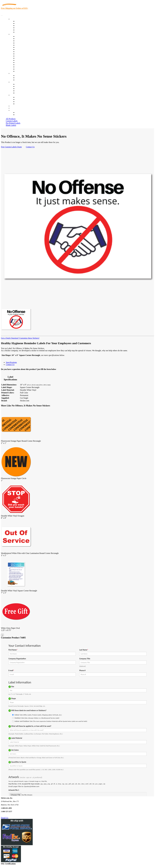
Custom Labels (12, 121)
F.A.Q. (18, 93)
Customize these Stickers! (29, 338)
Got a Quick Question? (10, 338)
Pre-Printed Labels (13, 123)
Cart (12, 110)
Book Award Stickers (24, 71)
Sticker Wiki (20, 89)
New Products (21, 28)
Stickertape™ (21, 60)
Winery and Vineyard (24, 43)
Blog (17, 86)
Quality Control (22, 39)
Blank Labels (11, 125)
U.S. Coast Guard (22, 65)
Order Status (20, 99)
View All (19, 36)
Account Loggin (22, 112)
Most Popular (21, 30)
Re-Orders (15, 106)
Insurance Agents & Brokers (27, 41)
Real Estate (20, 62)
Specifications (11, 362)
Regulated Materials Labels (26, 67)
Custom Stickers (17, 73)
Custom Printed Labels (24, 23)
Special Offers (21, 32)
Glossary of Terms (23, 91)
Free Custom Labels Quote (11, 147)
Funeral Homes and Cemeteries (28, 69)
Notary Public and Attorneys (27, 47)
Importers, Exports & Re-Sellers (28, 45)
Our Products (16, 19)
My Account (15, 108)
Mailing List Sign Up (24, 102)
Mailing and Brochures (24, 58)
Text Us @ (10, 815)
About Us (14, 82)
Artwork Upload (22, 80)
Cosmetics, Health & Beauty (27, 49)
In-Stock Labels (22, 21)
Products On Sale (22, 26)
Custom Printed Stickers (25, 54)
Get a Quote (20, 78)
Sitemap (19, 104)
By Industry (15, 34)
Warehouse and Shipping (25, 52)
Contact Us (15, 95)
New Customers (22, 115)
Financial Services (23, 56)
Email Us (5, 818)
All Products (11, 119)
